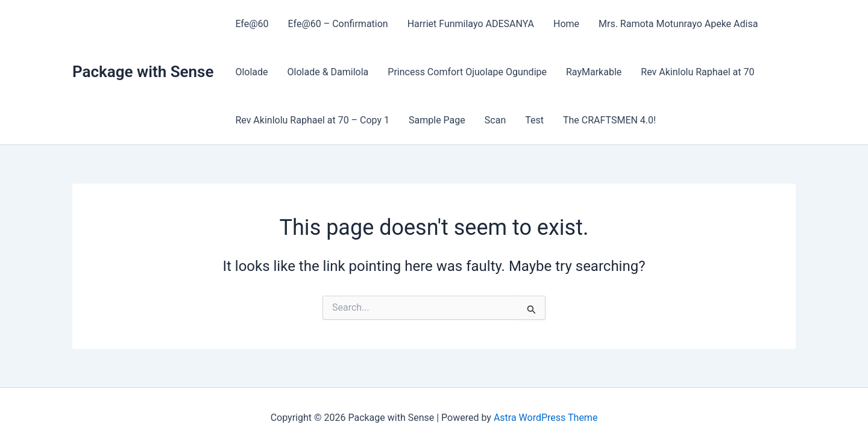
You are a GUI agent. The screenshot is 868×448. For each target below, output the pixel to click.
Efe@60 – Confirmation (338, 24)
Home (566, 24)
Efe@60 (252, 24)
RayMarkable (594, 72)
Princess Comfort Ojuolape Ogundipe (467, 72)
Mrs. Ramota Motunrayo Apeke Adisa (678, 24)
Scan (495, 120)
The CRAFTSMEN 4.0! (609, 120)
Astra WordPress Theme (546, 418)
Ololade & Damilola (328, 72)
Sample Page (437, 120)
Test (534, 120)
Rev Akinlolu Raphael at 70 (697, 72)
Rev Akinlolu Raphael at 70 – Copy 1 (312, 120)
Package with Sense (143, 72)
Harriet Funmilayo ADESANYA (471, 24)
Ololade (251, 72)
